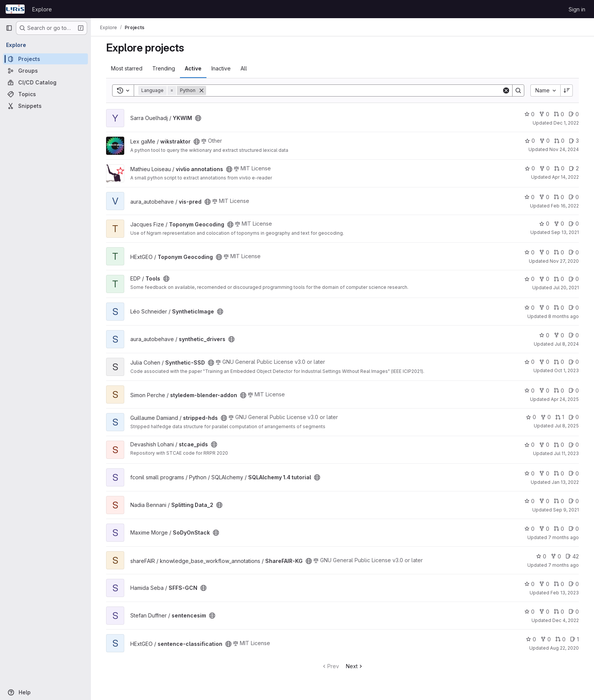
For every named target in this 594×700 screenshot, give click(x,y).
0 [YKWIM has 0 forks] (544, 114)
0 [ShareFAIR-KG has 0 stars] (541, 556)
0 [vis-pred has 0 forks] (544, 197)
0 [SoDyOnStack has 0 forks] (544, 529)
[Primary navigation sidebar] (9, 28)
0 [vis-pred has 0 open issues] (574, 197)
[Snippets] (45, 106)
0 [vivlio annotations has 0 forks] (545, 168)
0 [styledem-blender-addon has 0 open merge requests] (559, 391)
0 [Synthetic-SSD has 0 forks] (544, 362)
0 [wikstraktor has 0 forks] (545, 141)
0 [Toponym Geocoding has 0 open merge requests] (559, 252)
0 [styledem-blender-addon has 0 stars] (529, 391)
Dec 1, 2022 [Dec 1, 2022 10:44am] (566, 123)
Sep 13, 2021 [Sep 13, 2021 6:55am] (565, 232)
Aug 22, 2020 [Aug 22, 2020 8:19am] (564, 648)
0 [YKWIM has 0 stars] (529, 114)
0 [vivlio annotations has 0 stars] (530, 168)
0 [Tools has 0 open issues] (574, 279)
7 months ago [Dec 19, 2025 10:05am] (564, 565)
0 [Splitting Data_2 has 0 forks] (544, 501)
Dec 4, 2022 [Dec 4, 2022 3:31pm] (566, 620)
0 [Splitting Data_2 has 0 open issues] (574, 501)
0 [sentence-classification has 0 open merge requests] (560, 639)
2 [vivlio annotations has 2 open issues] (574, 168)
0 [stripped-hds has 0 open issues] (574, 417)
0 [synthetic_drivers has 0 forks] (559, 335)
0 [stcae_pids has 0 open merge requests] (559, 445)
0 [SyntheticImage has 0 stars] (529, 308)
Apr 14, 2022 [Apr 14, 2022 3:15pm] (565, 177)
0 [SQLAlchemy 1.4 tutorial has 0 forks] (544, 473)
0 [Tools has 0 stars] (529, 279)
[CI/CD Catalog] (45, 82)
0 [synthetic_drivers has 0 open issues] (574, 335)
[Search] (354, 90)
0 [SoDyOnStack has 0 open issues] (574, 529)
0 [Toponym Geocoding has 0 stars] (544, 224)
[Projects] (45, 59)
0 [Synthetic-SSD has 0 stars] (529, 362)
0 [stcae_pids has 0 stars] (529, 445)
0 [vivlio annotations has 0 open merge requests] (559, 168)
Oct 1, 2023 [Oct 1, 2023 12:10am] (567, 370)
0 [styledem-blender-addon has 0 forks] (544, 391)
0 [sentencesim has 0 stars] (529, 612)
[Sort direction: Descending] (567, 90)
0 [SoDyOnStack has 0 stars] (529, 529)
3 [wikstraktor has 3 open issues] (574, 141)
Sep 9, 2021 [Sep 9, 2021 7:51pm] (566, 510)
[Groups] (45, 71)
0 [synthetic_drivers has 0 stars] (544, 335)
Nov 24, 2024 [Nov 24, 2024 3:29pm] (564, 149)
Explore (42, 9)
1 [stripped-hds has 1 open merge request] (560, 417)
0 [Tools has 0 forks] (544, 279)
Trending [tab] (164, 68)
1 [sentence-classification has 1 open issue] (574, 639)
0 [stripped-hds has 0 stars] (531, 417)
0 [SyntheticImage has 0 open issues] (574, 308)
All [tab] (244, 68)
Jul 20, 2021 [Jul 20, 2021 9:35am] (566, 288)
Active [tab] (193, 68)
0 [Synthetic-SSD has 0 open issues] (574, 362)
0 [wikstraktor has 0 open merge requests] (559, 141)
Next (355, 666)
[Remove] (202, 90)
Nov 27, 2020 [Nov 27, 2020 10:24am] (564, 261)
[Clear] (506, 90)
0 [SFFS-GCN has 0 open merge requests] (559, 584)
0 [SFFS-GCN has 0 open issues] (574, 584)
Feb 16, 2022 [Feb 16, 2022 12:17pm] (565, 206)
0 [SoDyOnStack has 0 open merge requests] (559, 529)
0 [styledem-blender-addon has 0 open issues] (574, 391)
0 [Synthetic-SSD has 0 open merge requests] (559, 362)
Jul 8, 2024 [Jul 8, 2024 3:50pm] (567, 344)
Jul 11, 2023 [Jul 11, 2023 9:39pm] (566, 453)
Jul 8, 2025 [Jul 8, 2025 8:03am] (567, 426)
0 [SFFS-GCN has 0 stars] (529, 584)
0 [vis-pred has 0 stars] (529, 197)
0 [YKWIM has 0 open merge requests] (559, 114)
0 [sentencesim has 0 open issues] (574, 612)
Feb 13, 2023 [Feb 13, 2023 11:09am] (565, 593)
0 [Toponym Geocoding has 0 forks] (559, 224)
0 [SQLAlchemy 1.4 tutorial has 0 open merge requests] (559, 473)
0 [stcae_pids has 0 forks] (544, 445)
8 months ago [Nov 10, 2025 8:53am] (564, 316)
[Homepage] (15, 9)
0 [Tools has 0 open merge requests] (559, 279)
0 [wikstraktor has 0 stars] (530, 141)
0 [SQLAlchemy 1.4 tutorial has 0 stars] (529, 473)
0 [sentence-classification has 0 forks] (546, 639)
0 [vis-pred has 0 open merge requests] (559, 197)
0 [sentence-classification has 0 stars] (531, 639)
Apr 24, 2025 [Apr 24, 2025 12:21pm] (565, 399)
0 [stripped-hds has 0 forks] (546, 417)
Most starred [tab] (127, 68)
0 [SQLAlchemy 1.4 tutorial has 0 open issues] (574, 473)
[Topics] (45, 94)
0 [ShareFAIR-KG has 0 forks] (556, 556)
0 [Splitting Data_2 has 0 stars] (529, 501)
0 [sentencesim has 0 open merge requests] (559, 612)
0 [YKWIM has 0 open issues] (574, 114)
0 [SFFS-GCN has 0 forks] (544, 584)
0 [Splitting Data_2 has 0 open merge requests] (559, 501)
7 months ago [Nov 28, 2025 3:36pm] (564, 537)
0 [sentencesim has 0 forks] (544, 612)
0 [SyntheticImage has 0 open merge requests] (559, 308)
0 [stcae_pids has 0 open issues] (574, 445)
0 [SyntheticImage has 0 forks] (544, 308)
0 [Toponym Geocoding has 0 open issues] (574, 224)
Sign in (577, 9)
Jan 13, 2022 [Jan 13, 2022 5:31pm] (565, 482)
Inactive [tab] (221, 68)
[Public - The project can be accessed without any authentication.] (198, 118)
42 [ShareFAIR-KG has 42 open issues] (572, 556)
